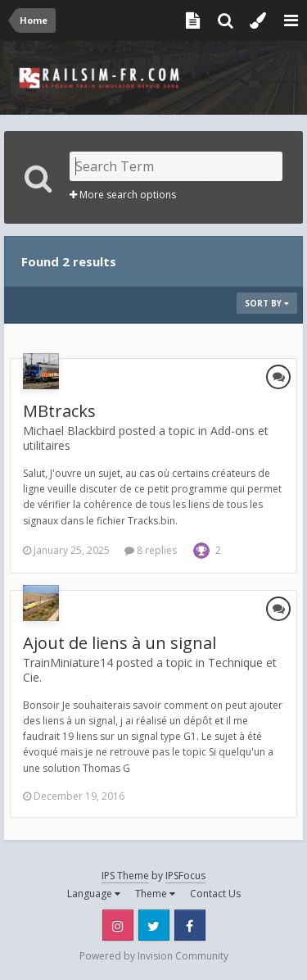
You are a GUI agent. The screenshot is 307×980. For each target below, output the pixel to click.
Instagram (118, 925)
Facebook (190, 925)
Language (94, 894)
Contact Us (215, 894)
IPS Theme (125, 876)
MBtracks (59, 411)
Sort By (267, 303)
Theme (155, 894)
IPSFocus (185, 876)
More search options (123, 195)
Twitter (154, 925)
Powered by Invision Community (154, 956)
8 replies (151, 550)
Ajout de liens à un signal (120, 643)
